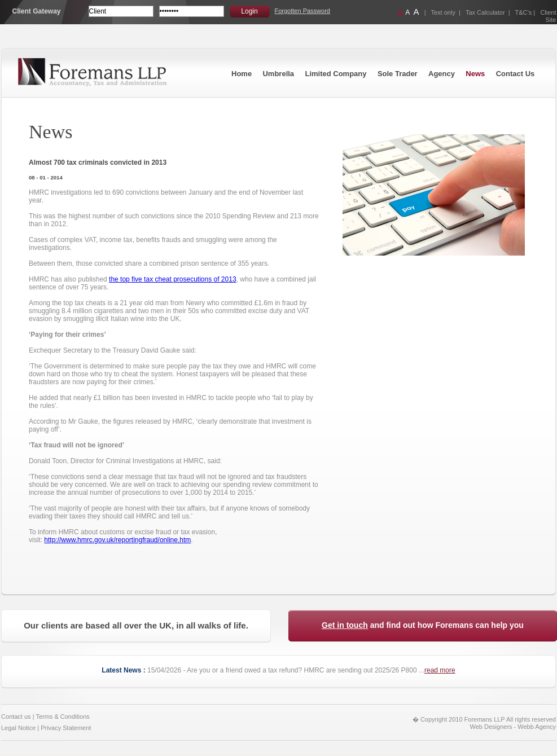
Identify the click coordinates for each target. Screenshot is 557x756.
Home (242, 74)
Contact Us (516, 74)
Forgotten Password (302, 11)
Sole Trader (398, 74)
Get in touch (345, 625)
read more (440, 670)
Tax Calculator (485, 12)
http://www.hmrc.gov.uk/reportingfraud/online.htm (117, 540)
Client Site (548, 16)
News (475, 74)
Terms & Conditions (62, 717)
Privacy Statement (66, 728)
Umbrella (278, 74)
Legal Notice (18, 728)
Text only (443, 12)
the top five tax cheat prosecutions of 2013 (172, 279)
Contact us (16, 717)
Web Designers (491, 727)
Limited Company (335, 74)
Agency (442, 74)
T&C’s (524, 12)
